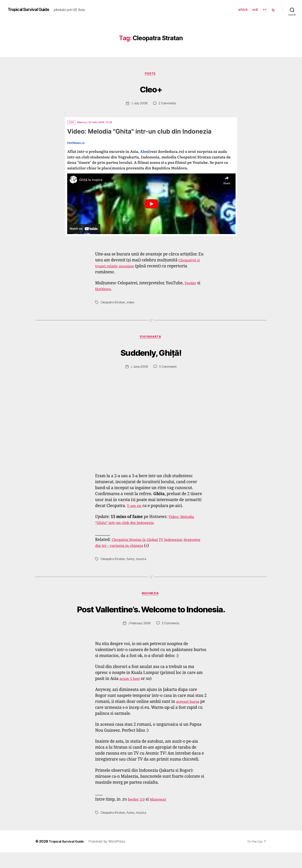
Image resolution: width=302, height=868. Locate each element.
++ (265, 10)
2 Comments (168, 104)
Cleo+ (151, 89)
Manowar (161, 815)
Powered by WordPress (111, 857)
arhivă (243, 10)
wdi (255, 10)
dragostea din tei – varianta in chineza (132, 547)
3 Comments (168, 368)
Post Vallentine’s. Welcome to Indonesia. (151, 617)
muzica (142, 560)
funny (131, 560)
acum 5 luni (131, 695)
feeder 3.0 (137, 815)
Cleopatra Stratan (113, 303)
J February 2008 (139, 639)
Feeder (191, 284)
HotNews (104, 290)
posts (151, 74)
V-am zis (135, 507)
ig (273, 10)
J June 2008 (139, 368)
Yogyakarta (151, 338)
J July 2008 (139, 104)
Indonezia (151, 595)
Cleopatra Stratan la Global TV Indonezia (151, 541)
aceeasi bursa (189, 718)
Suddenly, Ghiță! (151, 353)
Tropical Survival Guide (31, 10)
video (131, 303)
